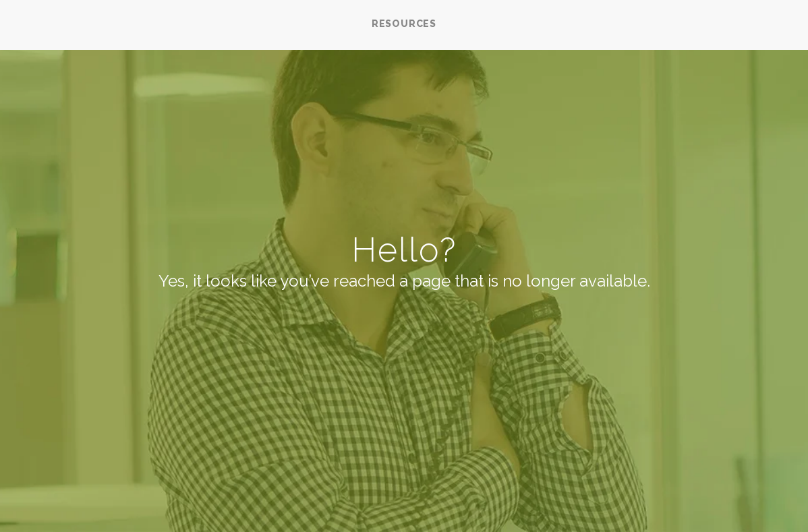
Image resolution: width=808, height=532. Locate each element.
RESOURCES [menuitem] (404, 24)
